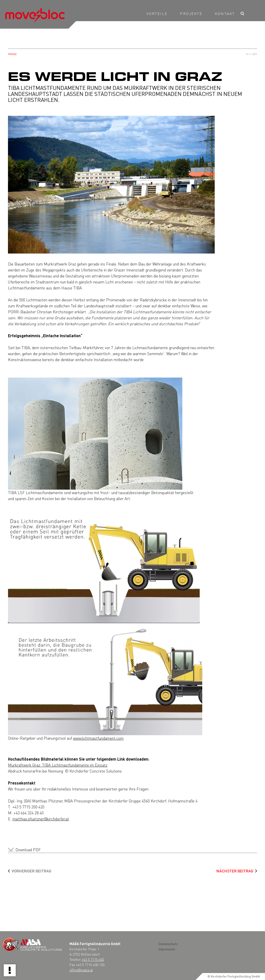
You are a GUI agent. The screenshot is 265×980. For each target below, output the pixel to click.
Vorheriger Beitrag (32, 871)
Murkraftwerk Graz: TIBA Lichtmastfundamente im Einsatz (58, 765)
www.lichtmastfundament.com (98, 738)
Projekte (191, 13)
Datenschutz (168, 944)
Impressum (167, 949)
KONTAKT (225, 13)
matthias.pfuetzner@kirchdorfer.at (41, 819)
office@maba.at (81, 970)
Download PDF (28, 850)
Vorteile (157, 13)
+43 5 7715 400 (93, 959)
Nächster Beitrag (235, 871)
